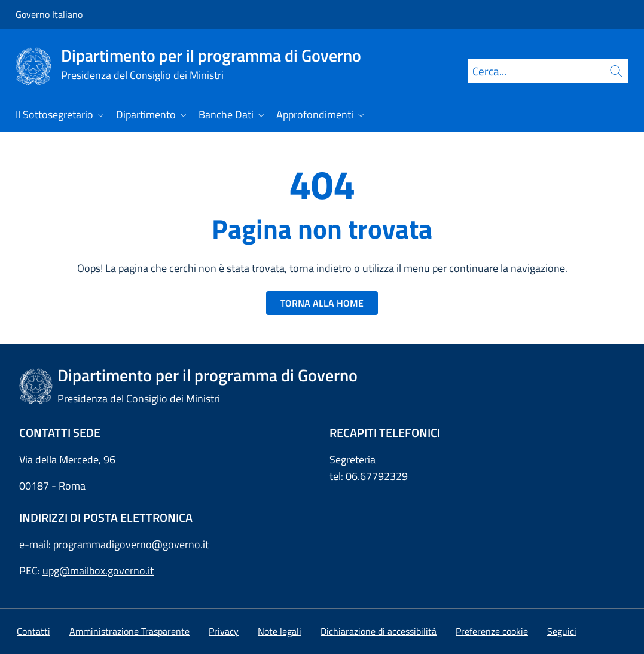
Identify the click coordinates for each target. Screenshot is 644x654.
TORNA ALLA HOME (322, 303)
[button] (492, 631)
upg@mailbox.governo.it (98, 571)
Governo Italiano (49, 14)
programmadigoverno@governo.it (131, 544)
